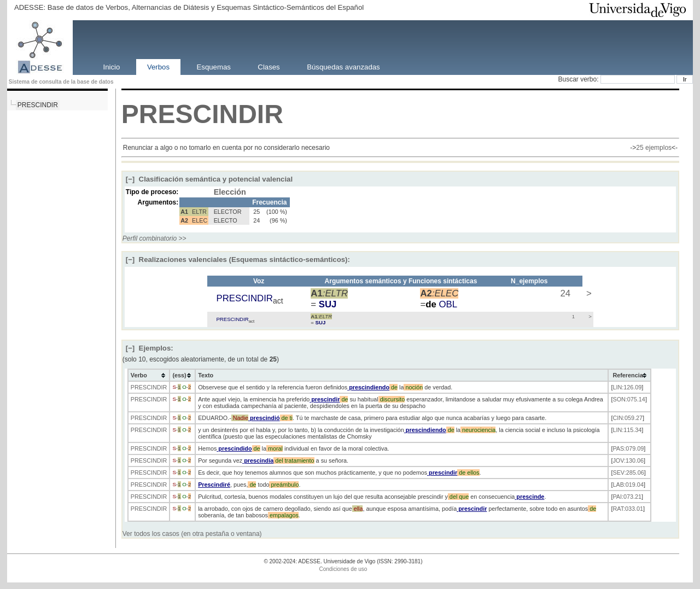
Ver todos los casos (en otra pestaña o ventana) (192, 534)
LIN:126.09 (627, 387)
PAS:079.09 (628, 448)
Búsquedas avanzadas (343, 66)
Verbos (158, 66)
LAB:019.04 (628, 485)
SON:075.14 (629, 399)
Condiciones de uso (343, 569)
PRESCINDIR (38, 105)
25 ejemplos (654, 148)
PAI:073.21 (627, 497)
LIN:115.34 (627, 430)
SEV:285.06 (628, 473)
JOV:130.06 (628, 460)
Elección (230, 192)
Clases (269, 66)
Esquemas (214, 66)
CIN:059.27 (628, 418)
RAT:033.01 (628, 509)
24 (564, 293)
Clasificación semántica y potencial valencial (209, 179)
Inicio (112, 66)
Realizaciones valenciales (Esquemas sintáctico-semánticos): (238, 259)
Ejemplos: (150, 348)
